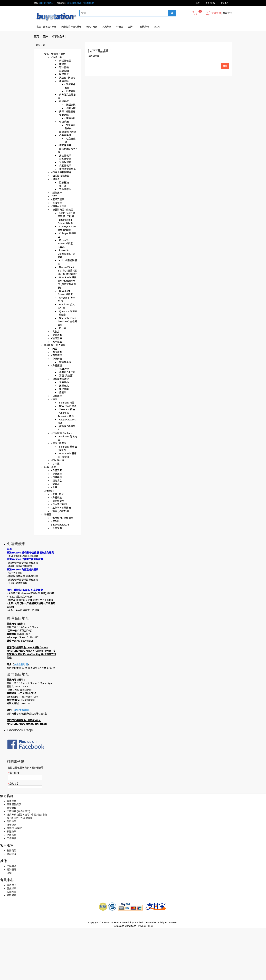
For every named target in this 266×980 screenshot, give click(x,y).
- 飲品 (54, 196)
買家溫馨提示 (14, 857)
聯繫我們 (12, 903)
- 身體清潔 (56, 359)
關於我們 (144, 27)
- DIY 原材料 (58, 460)
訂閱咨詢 (12, 947)
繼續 (225, 66)
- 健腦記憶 (70, 105)
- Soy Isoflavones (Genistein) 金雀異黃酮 (67, 321)
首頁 (36, 37)
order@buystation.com (80, 3)
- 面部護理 (56, 355)
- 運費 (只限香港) (60, 511)
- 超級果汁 (56, 193)
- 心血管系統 (64, 135)
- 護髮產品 (63, 386)
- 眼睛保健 (70, 108)
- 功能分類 (56, 57)
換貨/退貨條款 (14, 880)
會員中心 (12, 937)
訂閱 (21, 833)
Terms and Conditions (125, 978)
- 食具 (54, 487)
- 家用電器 (56, 342)
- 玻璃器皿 (56, 338)
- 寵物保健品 (58, 501)
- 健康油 (55, 179)
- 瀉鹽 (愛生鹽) (65, 376)
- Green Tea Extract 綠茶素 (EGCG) (65, 244)
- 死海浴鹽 (63, 369)
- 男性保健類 (64, 156)
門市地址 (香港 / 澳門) (18, 864)
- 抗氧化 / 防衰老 (66, 78)
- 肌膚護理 (70, 91)
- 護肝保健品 (64, 145)
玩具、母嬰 (92, 27)
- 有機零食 (56, 203)
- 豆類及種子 (58, 199)
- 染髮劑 (62, 392)
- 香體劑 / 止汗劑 (66, 372)
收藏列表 (12, 944)
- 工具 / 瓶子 (57, 494)
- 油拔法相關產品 (60, 176)
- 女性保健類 (64, 159)
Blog (157, 27)
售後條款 (12, 853)
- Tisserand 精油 (66, 409)
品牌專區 (12, 918)
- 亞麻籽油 (63, 183)
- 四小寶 (62, 328)
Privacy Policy (145, 978)
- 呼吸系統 (63, 122)
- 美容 (54, 349)
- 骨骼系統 (63, 115)
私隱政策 (12, 884)
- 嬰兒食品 (56, 481)
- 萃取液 (55, 464)
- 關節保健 (70, 118)
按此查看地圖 (21, 680)
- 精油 (54, 399)
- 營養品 (55, 484)
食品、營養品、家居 (46, 27)
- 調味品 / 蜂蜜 (59, 206)
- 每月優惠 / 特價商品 (62, 518)
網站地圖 (12, 906)
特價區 (120, 27)
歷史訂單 (12, 941)
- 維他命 (62, 64)
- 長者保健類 (64, 166)
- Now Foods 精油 (67, 406)
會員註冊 (227, 13)
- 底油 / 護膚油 (59, 443)
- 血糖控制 (63, 71)
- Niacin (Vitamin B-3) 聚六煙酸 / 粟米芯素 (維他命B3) (67, 271)
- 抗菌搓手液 (64, 362)
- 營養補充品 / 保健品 (62, 210)
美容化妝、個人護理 (71, 27)
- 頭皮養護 (63, 389)
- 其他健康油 (64, 189)
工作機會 (12, 891)
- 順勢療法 (63, 74)
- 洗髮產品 (63, 382)
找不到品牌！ (59, 37)
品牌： (131, 27)
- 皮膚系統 (63, 81)
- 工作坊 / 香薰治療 (61, 508)
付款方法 (12, 874)
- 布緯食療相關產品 (61, 172)
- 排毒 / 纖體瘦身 (66, 112)
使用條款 (12, 887)
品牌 (45, 37)
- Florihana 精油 (66, 403)
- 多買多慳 (56, 528)
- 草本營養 (63, 67)
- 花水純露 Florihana (62, 433)
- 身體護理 (56, 366)
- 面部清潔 (56, 352)
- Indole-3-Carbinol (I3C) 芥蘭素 (67, 254)
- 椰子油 (62, 186)
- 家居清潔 (56, 335)
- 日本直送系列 (59, 504)
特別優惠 (12, 922)
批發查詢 (12, 877)
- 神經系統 (63, 101)
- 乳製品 (55, 332)
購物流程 (12, 860)
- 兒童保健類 (64, 162)
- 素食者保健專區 (67, 169)
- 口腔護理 (56, 396)
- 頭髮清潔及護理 (60, 379)
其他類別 (107, 27)
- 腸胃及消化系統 (67, 132)
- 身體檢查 (56, 498)
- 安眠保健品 (64, 61)
